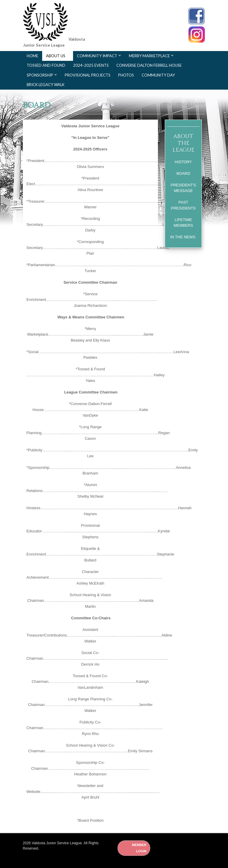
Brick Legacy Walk (46, 85)
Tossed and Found (46, 65)
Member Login (139, 848)
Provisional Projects (88, 75)
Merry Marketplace (149, 56)
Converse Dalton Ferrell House (149, 65)
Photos (126, 75)
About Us (56, 56)
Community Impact (97, 56)
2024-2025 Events (91, 65)
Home (33, 56)
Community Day (158, 75)
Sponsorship (40, 75)
